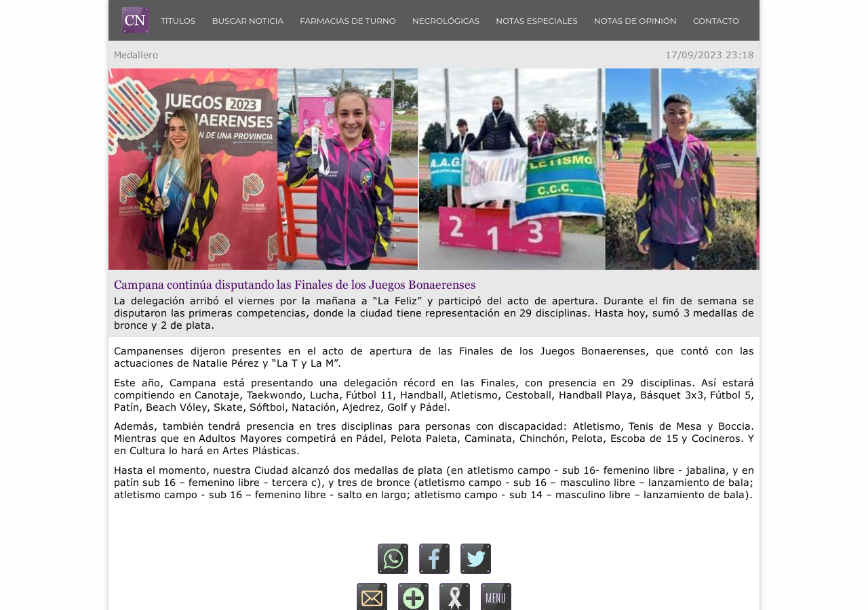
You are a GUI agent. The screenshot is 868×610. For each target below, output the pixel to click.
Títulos (178, 21)
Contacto (716, 21)
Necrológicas (446, 21)
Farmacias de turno (348, 21)
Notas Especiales (536, 21)
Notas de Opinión (635, 21)
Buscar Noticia (248, 21)
